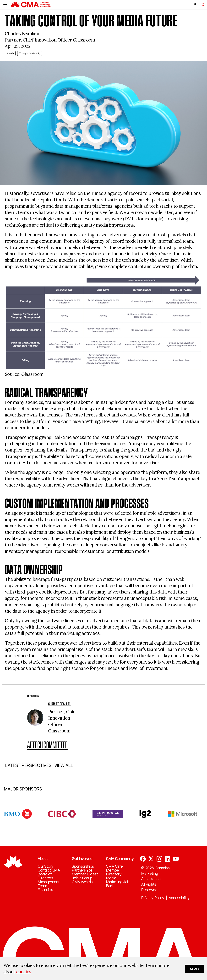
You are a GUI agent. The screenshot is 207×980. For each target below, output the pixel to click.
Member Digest (85, 874)
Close (195, 969)
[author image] (35, 718)
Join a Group (82, 878)
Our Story (45, 866)
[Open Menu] (5, 5)
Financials (45, 890)
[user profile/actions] (195, 5)
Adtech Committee (47, 745)
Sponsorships (83, 866)
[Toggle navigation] (202, 5)
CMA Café (114, 866)
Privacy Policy (153, 898)
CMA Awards (82, 882)
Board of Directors (45, 876)
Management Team (49, 884)
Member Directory (114, 872)
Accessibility (179, 898)
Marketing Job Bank (118, 884)
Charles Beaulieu (60, 704)
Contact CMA (49, 870)
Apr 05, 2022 (18, 46)
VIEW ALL (64, 778)
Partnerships (82, 870)
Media (111, 878)
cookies (24, 972)
